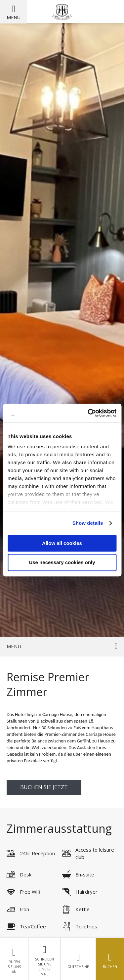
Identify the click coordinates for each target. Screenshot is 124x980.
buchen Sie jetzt (44, 787)
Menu (14, 17)
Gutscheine (78, 959)
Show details (88, 523)
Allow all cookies (62, 543)
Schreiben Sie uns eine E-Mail (44, 959)
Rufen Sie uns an (14, 959)
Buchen (110, 959)
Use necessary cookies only (62, 563)
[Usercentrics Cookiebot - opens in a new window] (88, 413)
